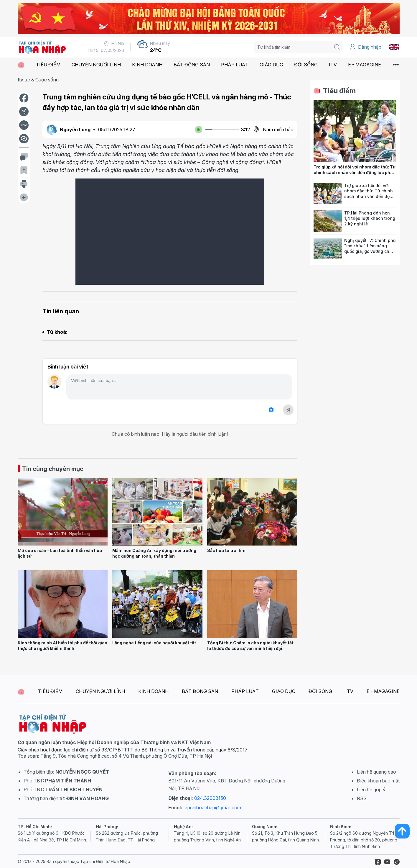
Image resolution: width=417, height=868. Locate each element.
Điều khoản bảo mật (378, 781)
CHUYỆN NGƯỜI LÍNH (96, 65)
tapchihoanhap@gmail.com (212, 808)
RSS (362, 798)
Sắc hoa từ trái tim (226, 550)
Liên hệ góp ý (371, 790)
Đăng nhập (365, 47)
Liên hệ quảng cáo (376, 772)
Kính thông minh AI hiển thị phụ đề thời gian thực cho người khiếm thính (62, 646)
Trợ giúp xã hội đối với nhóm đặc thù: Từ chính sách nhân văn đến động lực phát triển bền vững (355, 172)
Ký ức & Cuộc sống (38, 80)
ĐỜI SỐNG (306, 65)
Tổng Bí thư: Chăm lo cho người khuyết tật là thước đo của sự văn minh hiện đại (250, 646)
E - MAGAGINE (365, 65)
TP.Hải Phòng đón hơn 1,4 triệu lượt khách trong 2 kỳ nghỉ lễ (370, 218)
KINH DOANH (147, 65)
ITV (333, 65)
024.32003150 (210, 798)
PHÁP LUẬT (235, 65)
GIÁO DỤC (271, 65)
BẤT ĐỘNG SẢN (192, 65)
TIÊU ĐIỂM (48, 65)
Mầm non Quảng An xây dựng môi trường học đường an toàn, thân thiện (154, 553)
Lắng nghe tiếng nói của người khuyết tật (154, 643)
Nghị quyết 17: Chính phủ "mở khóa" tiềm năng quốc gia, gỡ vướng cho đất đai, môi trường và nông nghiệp (370, 251)
